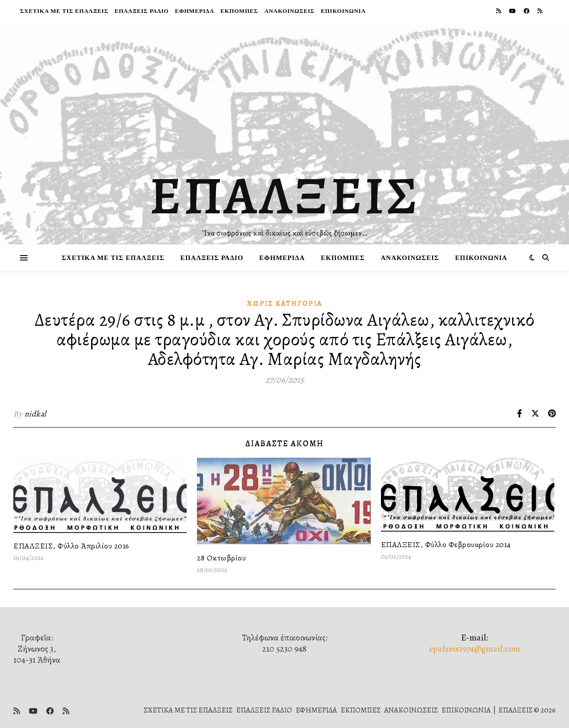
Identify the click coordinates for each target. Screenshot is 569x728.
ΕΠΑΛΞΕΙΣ (285, 196)
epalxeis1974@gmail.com (475, 649)
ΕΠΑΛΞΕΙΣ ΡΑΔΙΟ (142, 11)
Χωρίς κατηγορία (285, 304)
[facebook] (527, 11)
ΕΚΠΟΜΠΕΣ (239, 11)
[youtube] (513, 11)
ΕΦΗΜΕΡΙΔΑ (194, 11)
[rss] (499, 11)
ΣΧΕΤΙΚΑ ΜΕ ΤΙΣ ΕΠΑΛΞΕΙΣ (64, 11)
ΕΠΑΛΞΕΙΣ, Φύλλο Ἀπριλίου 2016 (71, 546)
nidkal (35, 414)
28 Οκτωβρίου (221, 558)
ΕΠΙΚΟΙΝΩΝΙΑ (343, 11)
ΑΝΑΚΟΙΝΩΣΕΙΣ (290, 11)
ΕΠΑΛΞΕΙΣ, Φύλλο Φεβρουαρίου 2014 (446, 544)
